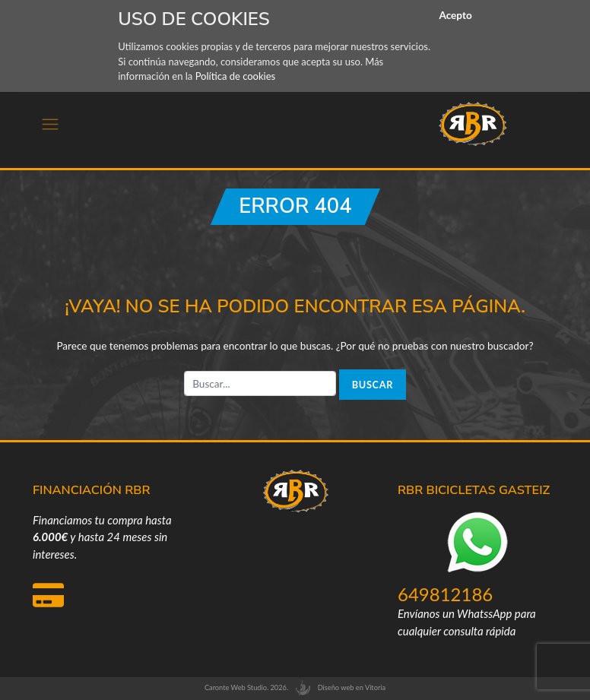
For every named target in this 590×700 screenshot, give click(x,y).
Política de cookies (236, 76)
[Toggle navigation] (50, 125)
